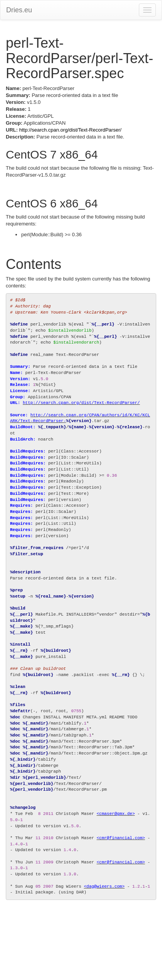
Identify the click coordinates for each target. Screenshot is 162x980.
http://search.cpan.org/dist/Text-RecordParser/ (70, 130)
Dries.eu (19, 10)
